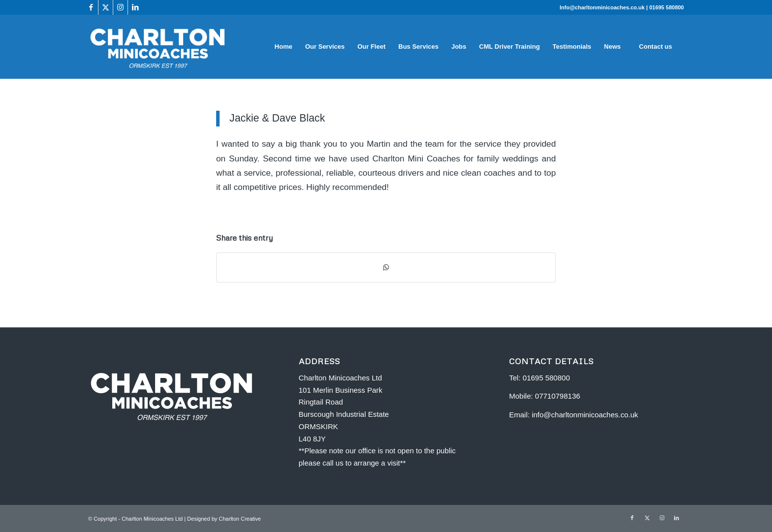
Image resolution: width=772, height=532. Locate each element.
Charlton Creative (240, 519)
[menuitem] (284, 47)
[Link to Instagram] (120, 7)
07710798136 (558, 396)
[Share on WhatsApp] (386, 267)
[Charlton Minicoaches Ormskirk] (158, 47)
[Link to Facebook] (91, 7)
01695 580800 (667, 7)
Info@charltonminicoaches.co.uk (603, 7)
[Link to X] (106, 7)
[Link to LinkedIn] (135, 7)
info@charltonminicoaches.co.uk (585, 415)
